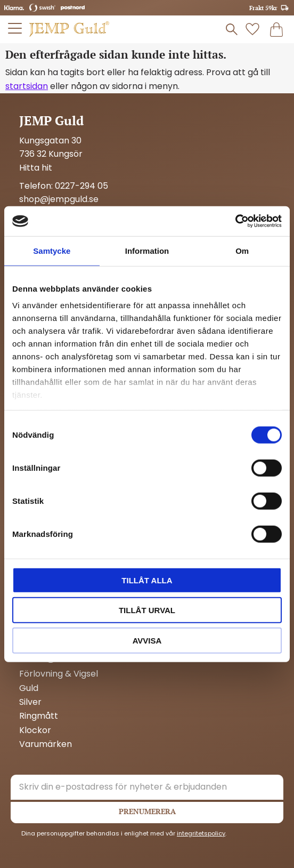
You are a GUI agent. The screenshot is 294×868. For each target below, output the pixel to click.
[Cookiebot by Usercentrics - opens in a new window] (235, 221)
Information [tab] (147, 250)
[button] (15, 28)
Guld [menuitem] (29, 688)
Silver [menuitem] (30, 702)
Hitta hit (36, 168)
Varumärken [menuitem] (46, 744)
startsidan (27, 86)
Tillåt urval (147, 610)
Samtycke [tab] (52, 250)
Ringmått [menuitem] (39, 716)
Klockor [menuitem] (35, 730)
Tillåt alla (147, 580)
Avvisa (147, 640)
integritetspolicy (201, 833)
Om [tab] (242, 250)
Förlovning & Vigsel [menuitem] (59, 674)
